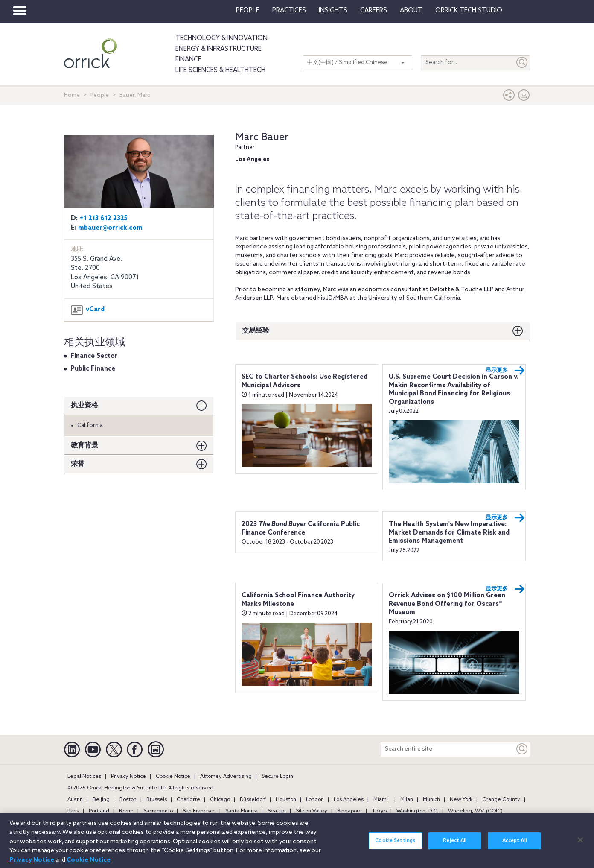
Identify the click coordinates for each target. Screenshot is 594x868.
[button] (509, 97)
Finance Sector (94, 356)
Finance (188, 60)
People (248, 11)
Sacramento (158, 811)
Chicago (220, 800)
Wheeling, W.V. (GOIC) (475, 811)
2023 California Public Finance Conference (301, 529)
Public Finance (93, 369)
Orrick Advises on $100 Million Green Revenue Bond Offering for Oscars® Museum (447, 604)
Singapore (349, 811)
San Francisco (199, 811)
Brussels (157, 800)
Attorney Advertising (226, 777)
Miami (381, 800)
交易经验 (256, 331)
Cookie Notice (173, 777)
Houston (286, 800)
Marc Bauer (262, 137)
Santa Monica (242, 811)
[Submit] (522, 63)
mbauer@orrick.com (110, 228)
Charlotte (188, 800)
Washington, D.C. (417, 811)
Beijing (101, 800)
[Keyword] (522, 749)
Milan (407, 800)
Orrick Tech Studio (469, 11)
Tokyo (379, 811)
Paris (73, 811)
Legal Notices (84, 777)
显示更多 (505, 371)
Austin (75, 800)
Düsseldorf (253, 800)
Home (72, 95)
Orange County (501, 800)
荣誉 (78, 464)
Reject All (455, 846)
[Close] (580, 845)
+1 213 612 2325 (104, 219)
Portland (99, 811)
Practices (289, 11)
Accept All (515, 846)
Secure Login (277, 777)
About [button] (411, 11)
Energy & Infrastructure (218, 49)
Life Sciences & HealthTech (220, 70)
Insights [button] (333, 11)
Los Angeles (349, 800)
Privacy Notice (128, 777)
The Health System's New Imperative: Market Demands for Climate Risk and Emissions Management (449, 533)
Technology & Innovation (221, 38)
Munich (431, 800)
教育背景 (84, 446)
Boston (128, 800)
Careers (374, 11)
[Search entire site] (448, 749)
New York (461, 800)
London (315, 800)
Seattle (277, 811)
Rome (126, 811)
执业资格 (84, 405)
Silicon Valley (312, 811)
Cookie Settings (395, 846)
